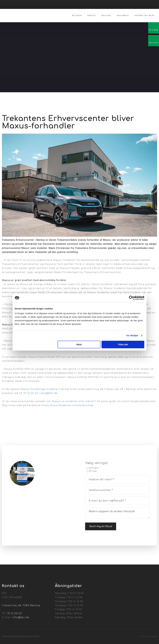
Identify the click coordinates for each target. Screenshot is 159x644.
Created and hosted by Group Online (21, 636)
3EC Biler (77, 15)
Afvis (79, 344)
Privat (93, 471)
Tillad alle (123, 344)
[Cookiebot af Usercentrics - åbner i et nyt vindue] (131, 298)
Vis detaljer (132, 335)
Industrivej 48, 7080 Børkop (21, 605)
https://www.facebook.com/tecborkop (67, 405)
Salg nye (106, 15)
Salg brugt (123, 15)
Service (91, 15)
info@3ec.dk (21, 617)
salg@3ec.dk (49, 393)
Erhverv (94, 468)
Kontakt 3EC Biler (144, 15)
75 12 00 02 (31, 393)
